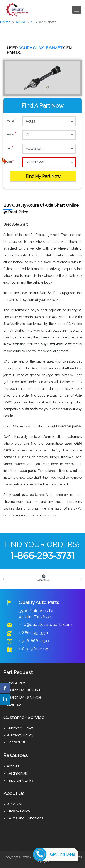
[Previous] (3, 579)
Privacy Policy (18, 811)
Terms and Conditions (25, 818)
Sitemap (14, 704)
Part (10, 148)
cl (32, 22)
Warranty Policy (20, 735)
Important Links (20, 780)
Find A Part (16, 683)
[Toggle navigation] (77, 10)
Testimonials (17, 773)
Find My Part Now (43, 176)
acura (21, 22)
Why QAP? (16, 804)
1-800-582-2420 (34, 649)
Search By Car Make (24, 690)
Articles (13, 766)
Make (11, 121)
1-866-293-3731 (43, 555)
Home (5, 22)
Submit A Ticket (20, 728)
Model (12, 135)
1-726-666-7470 (34, 641)
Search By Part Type (24, 697)
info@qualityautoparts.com (45, 624)
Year (10, 162)
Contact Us (16, 742)
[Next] (82, 579)
